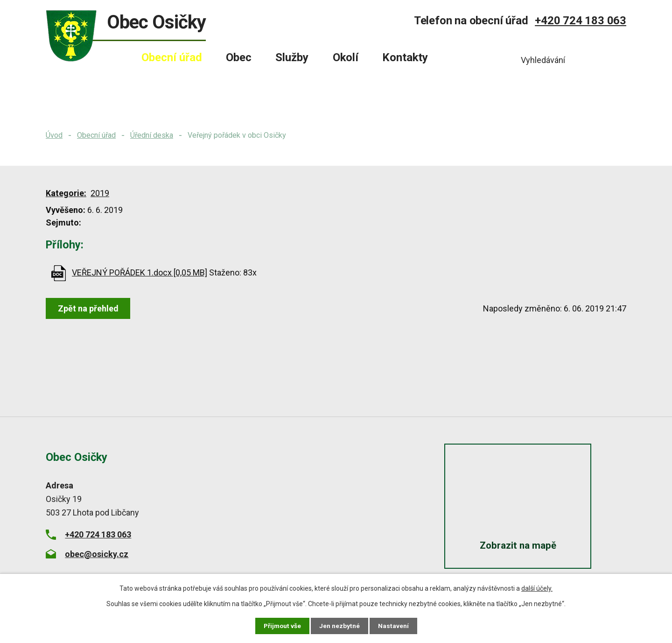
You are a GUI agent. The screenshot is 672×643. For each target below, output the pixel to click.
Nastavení (394, 626)
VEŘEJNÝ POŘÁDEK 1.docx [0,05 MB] (140, 272)
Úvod (54, 135)
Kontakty (405, 57)
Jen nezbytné (340, 626)
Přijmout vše (282, 626)
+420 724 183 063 (581, 21)
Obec (239, 57)
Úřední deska (152, 135)
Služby (292, 57)
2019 (100, 193)
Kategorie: (66, 193)
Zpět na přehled (89, 308)
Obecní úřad (96, 135)
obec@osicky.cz (97, 554)
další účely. (537, 588)
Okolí (346, 57)
